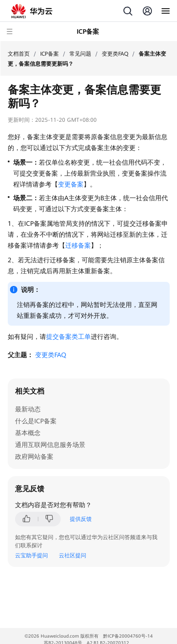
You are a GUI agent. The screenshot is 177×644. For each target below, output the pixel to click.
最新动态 (28, 409)
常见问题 (80, 54)
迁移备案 (78, 245)
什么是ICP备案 (36, 421)
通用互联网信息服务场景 (50, 445)
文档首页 (19, 54)
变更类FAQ (115, 54)
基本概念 (28, 433)
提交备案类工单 (68, 337)
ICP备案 (49, 54)
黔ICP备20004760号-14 (128, 636)
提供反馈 (81, 519)
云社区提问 (73, 556)
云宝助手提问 (31, 556)
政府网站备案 (34, 457)
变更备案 (71, 184)
